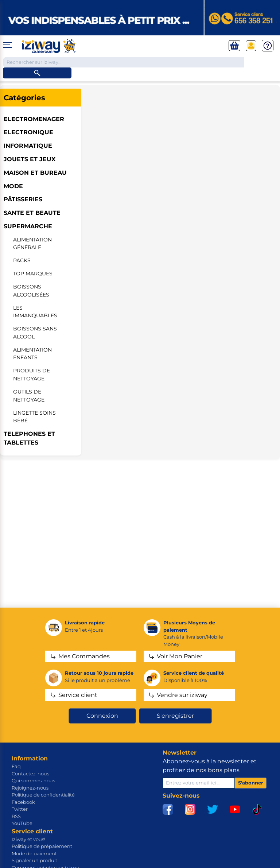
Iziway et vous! (28, 839)
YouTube (22, 823)
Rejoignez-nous (30, 788)
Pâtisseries (23, 199)
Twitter (20, 809)
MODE (13, 186)
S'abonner (251, 783)
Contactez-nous (30, 774)
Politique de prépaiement (42, 846)
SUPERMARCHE (28, 226)
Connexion (102, 716)
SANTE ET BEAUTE (32, 213)
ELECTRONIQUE (28, 132)
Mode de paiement (34, 853)
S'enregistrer (175, 716)
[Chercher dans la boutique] (124, 62)
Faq (16, 766)
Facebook (23, 802)
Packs (22, 260)
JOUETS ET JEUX (30, 159)
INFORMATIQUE (28, 146)
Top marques (33, 274)
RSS (16, 816)
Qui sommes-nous (33, 780)
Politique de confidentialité (43, 795)
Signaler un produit (34, 860)
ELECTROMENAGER (34, 119)
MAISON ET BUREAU (35, 173)
